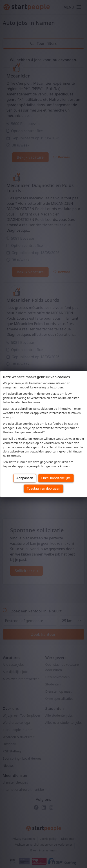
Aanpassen (25, 478)
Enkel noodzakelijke (56, 478)
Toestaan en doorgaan (43, 489)
